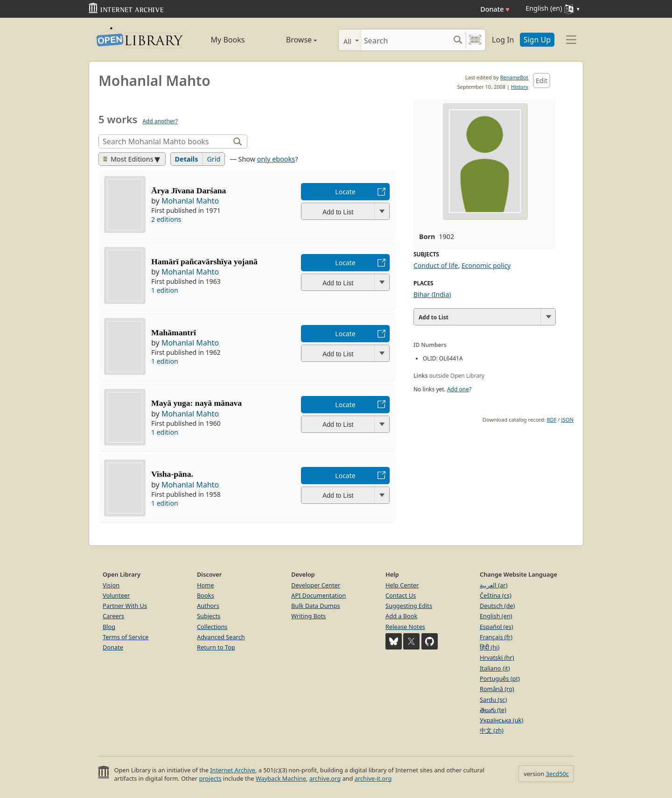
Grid (213, 159)
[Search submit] (458, 40)
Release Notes (405, 627)
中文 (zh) (492, 730)
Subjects (209, 616)
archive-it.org (373, 778)
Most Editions (128, 159)
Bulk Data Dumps (316, 606)
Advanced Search (221, 637)
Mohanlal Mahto (190, 201)
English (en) (496, 616)
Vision (111, 585)
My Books (228, 40)
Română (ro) (497, 689)
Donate (495, 9)
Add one (458, 389)
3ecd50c (557, 774)
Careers (113, 616)
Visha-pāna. (172, 474)
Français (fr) (496, 637)
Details (187, 159)
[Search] (405, 40)
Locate (345, 192)
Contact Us (401, 595)
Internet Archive (233, 770)
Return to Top (216, 647)
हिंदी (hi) (490, 647)
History (520, 87)
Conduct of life (436, 265)
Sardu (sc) (493, 699)
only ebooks (276, 159)
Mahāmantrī (174, 332)
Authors (208, 606)
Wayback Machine (281, 778)
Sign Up (537, 40)
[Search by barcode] (475, 40)
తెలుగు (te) (493, 710)
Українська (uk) (501, 720)
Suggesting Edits (409, 606)
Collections (212, 627)
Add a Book (401, 616)
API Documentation (318, 595)
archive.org (325, 778)
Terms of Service (126, 637)
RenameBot (514, 77)
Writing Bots (308, 616)
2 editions (166, 219)
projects (210, 778)
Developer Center (316, 585)
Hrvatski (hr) (497, 657)
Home (205, 585)
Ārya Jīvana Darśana (189, 191)
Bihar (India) (432, 294)
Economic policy (486, 265)
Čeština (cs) (496, 595)
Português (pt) (500, 678)
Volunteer (116, 595)
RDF (552, 420)
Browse (291, 40)
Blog (109, 627)
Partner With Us (125, 606)
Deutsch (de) (497, 606)
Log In (503, 40)
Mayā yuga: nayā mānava (196, 403)
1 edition (165, 290)
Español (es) (497, 627)
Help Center (402, 585)
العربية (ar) (493, 585)
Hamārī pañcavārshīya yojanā (204, 261)
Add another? (160, 121)
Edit (542, 81)
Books (206, 595)
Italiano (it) (495, 668)
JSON (567, 420)
